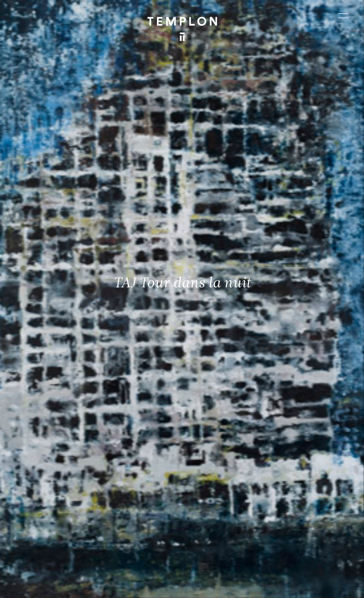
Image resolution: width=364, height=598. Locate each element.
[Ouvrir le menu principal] (343, 16)
